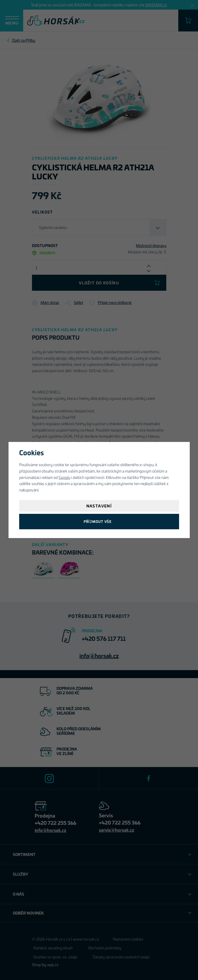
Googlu (64, 477)
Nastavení (99, 506)
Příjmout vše (98, 521)
